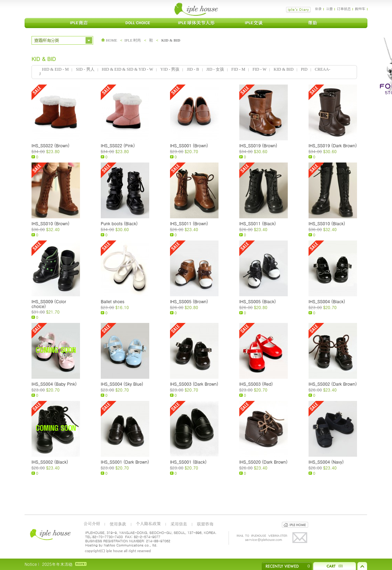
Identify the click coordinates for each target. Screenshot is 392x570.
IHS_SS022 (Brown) (50, 145)
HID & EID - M (55, 69)
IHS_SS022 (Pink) (118, 145)
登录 (318, 9)
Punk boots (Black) (119, 223)
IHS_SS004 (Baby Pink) (54, 384)
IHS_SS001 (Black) (188, 462)
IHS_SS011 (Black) (258, 223)
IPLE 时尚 (133, 40)
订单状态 (344, 9)
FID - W (259, 69)
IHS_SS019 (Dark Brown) (333, 145)
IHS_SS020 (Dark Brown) (263, 462)
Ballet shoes (113, 301)
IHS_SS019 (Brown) (258, 145)
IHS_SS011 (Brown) (189, 223)
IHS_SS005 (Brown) (189, 301)
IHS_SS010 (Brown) (50, 223)
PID (304, 69)
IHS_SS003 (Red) (256, 384)
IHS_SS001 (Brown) (189, 145)
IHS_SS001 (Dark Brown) (125, 462)
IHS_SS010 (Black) (327, 223)
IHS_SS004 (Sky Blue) (122, 384)
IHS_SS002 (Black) (50, 462)
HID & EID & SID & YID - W (127, 69)
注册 (329, 9)
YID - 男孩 (170, 69)
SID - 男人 (85, 69)
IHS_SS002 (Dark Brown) (333, 384)
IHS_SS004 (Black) (327, 301)
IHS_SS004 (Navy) (326, 462)
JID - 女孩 (215, 69)
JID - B (193, 69)
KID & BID (171, 40)
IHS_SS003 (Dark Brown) (194, 384)
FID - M (238, 69)
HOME (109, 40)
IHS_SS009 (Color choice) (49, 304)
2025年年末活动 (57, 564)
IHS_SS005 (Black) (258, 301)
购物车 (360, 9)
